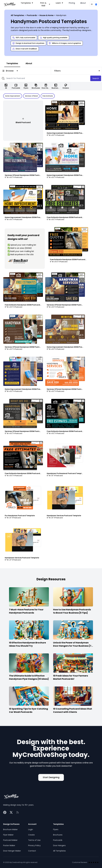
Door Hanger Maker (12, 851)
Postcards (32, 15)
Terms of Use (34, 840)
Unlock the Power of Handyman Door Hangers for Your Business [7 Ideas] (72, 646)
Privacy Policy (34, 845)
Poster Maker (9, 845)
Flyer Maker (8, 835)
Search (96, 78)
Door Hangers (59, 845)
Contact (32, 851)
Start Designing (51, 777)
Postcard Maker (10, 840)
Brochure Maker (10, 829)
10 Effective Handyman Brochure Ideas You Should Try (27, 644)
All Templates (18, 15)
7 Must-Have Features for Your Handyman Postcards (26, 611)
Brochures (58, 835)
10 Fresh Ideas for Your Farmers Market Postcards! (71, 677)
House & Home (47, 15)
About (83, 3)
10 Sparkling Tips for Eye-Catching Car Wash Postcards (28, 710)
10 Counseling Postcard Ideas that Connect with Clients (73, 710)
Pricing (72, 3)
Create (31, 835)
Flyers (56, 829)
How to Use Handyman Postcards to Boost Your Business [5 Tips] (72, 611)
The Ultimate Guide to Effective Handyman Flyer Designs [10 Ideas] (29, 677)
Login (31, 829)
